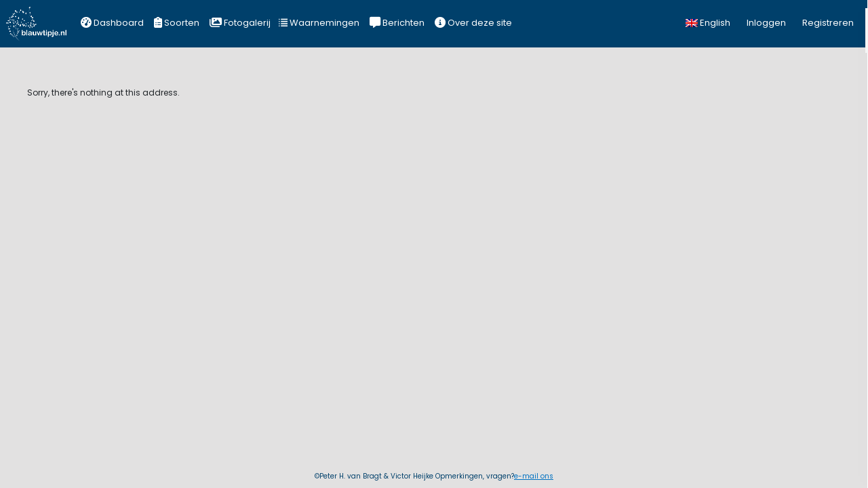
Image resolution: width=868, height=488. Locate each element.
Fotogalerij (240, 23)
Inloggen (766, 23)
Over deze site (473, 23)
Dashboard (112, 23)
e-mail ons (534, 476)
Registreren (828, 23)
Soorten (177, 23)
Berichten (397, 23)
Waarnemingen (319, 23)
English (708, 23)
